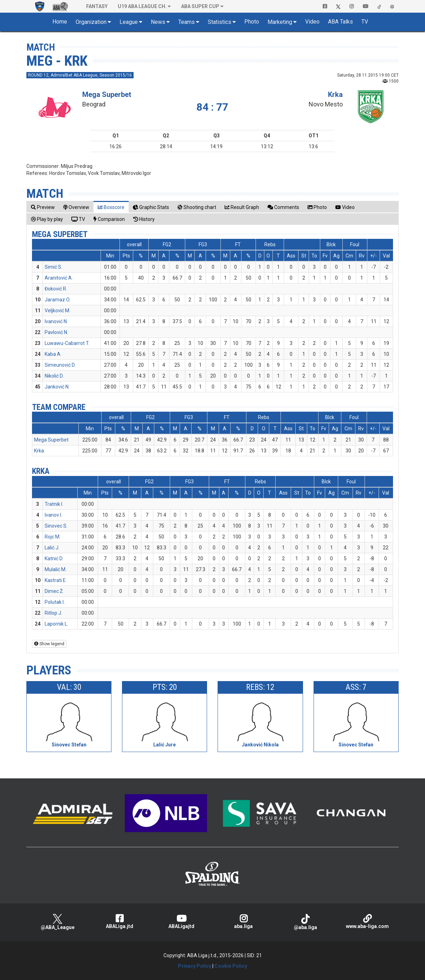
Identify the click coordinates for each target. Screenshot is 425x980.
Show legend (49, 644)
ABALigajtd (181, 922)
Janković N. (57, 387)
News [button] (158, 22)
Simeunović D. (60, 365)
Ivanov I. (53, 515)
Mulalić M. (56, 569)
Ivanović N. (56, 321)
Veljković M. (57, 311)
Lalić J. (52, 548)
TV (365, 22)
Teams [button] (186, 22)
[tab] (43, 207)
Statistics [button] (220, 22)
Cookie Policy (231, 966)
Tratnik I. (54, 504)
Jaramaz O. (57, 300)
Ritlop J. (53, 613)
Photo (252, 22)
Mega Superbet (107, 94)
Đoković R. (56, 289)
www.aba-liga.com (367, 922)
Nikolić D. (54, 376)
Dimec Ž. (54, 591)
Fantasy (97, 6)
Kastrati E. (56, 580)
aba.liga (243, 922)
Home (60, 22)
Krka (335, 94)
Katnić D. (54, 558)
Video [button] (312, 22)
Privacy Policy (195, 966)
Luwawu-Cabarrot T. (67, 343)
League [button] (129, 22)
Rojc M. (53, 537)
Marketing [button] (280, 22)
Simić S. (53, 267)
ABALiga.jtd (120, 922)
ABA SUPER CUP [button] (200, 6)
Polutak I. (55, 602)
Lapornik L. (56, 624)
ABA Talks (340, 22)
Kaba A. (53, 354)
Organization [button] (91, 22)
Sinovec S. (56, 526)
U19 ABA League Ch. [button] (142, 6)
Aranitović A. (59, 278)
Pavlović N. (56, 332)
